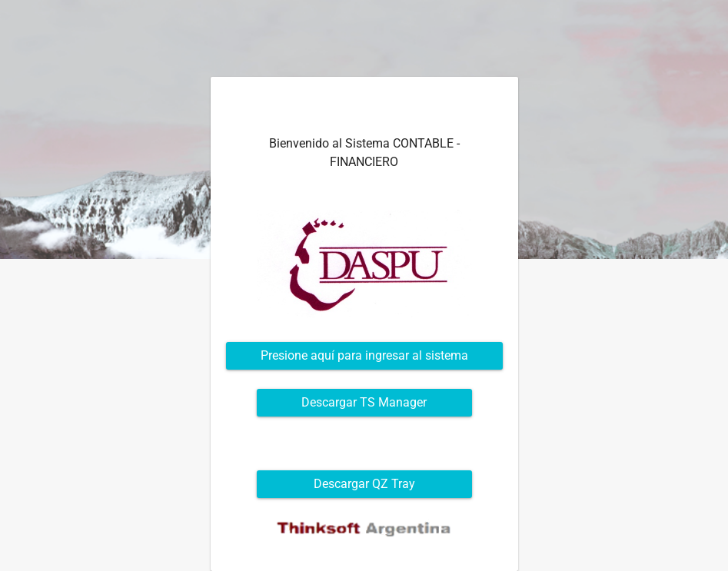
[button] (364, 356)
